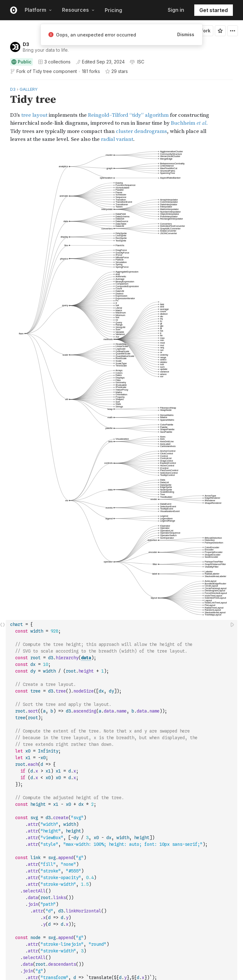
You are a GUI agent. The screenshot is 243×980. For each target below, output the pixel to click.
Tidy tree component (55, 71)
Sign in (176, 10)
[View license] (140, 62)
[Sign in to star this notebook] (220, 31)
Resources (78, 10)
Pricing (113, 10)
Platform (38, 10)
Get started (214, 10)
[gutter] (3, 115)
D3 (26, 44)
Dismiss (186, 34)
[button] (3, 83)
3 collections (54, 62)
